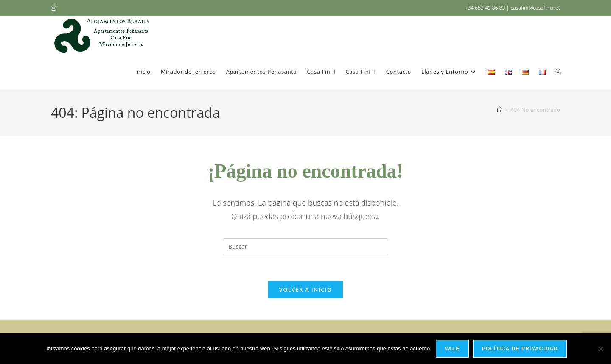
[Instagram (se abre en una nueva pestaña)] (55, 8)
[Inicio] (500, 110)
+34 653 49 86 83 (486, 8)
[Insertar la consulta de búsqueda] (305, 247)
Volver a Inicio (305, 289)
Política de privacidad (520, 349)
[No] (600, 349)
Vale (452, 349)
